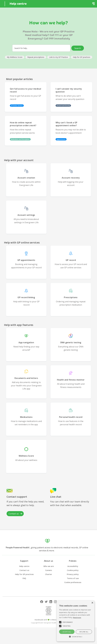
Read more (77, 617)
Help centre (24, 566)
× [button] (92, 603)
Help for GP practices (24, 574)
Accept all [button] (67, 632)
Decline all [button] (84, 632)
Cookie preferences (73, 582)
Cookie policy (73, 570)
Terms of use (73, 578)
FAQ (24, 578)
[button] (93, 4)
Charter (48, 574)
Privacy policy (73, 574)
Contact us (24, 570)
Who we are (49, 566)
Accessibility (73, 566)
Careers (49, 570)
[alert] (76, 621)
